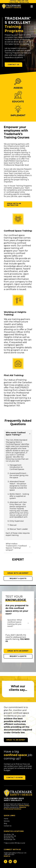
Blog (5, 824)
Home (6, 819)
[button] (18, 434)
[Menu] (32, 6)
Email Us (7, 856)
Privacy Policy (24, 806)
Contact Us (8, 826)
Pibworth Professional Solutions (15, 808)
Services (7, 821)
